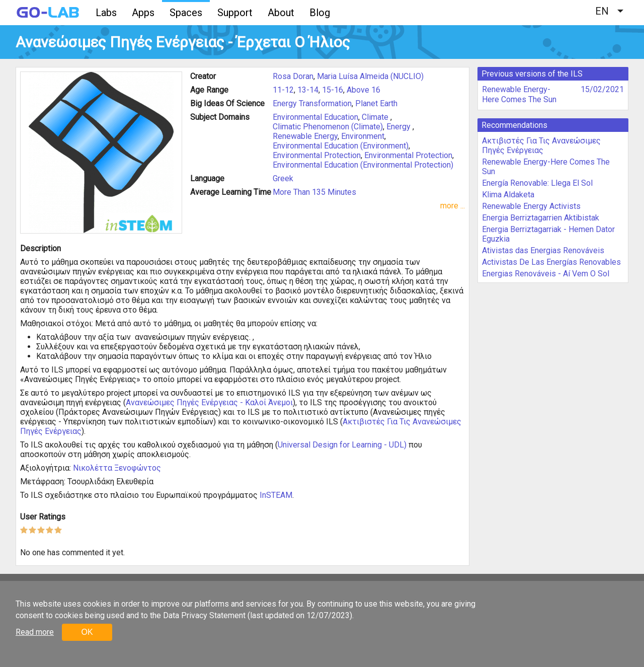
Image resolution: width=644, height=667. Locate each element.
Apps (143, 13)
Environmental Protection (317, 155)
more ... (453, 206)
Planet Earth (376, 103)
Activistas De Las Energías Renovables (551, 262)
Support (235, 13)
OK (87, 632)
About (281, 13)
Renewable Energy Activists (531, 206)
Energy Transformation (312, 103)
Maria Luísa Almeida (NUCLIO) (370, 76)
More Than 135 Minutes (314, 192)
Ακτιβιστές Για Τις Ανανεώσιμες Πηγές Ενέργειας (541, 145)
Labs (106, 13)
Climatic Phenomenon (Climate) (328, 127)
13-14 (308, 90)
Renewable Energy (305, 136)
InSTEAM (276, 495)
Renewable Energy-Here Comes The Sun (519, 94)
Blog (320, 13)
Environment (363, 136)
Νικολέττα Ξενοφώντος (117, 468)
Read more (35, 632)
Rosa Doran (293, 76)
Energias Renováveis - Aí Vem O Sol (546, 274)
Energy (399, 127)
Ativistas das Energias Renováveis (543, 250)
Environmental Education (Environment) (341, 146)
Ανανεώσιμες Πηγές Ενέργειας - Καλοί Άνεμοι (209, 402)
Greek (283, 178)
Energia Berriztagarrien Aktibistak (541, 218)
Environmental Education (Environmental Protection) (363, 165)
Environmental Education (315, 117)
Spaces (186, 13)
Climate (376, 117)
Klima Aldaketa (508, 195)
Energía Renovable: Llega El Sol (537, 183)
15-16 (333, 90)
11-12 (283, 90)
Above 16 (364, 90)
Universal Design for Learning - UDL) (342, 445)
